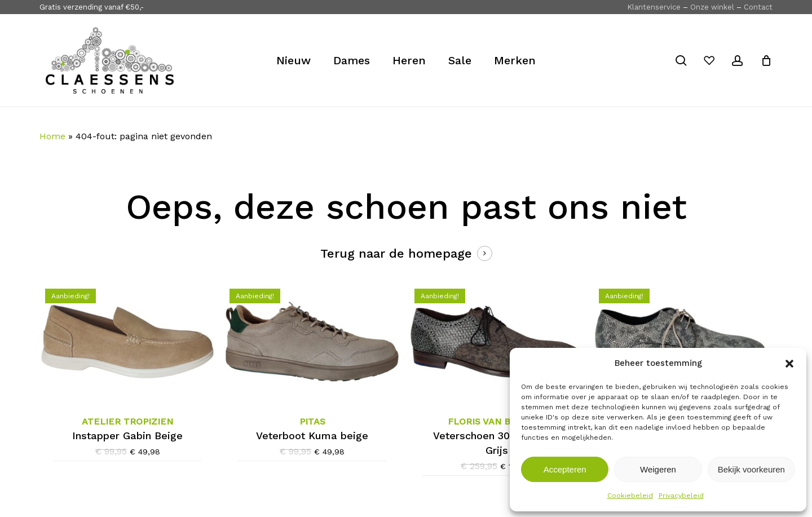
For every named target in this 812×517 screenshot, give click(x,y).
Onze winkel (712, 7)
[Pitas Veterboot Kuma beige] (312, 342)
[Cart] (766, 60)
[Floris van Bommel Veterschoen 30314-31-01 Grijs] (681, 343)
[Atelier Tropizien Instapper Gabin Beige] (127, 342)
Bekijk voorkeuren (751, 469)
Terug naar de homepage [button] (396, 253)
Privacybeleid (681, 496)
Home (52, 136)
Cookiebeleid (630, 496)
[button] (789, 364)
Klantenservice (654, 7)
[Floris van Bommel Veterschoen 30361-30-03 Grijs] (497, 342)
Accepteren (565, 469)
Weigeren (658, 469)
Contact (758, 7)
